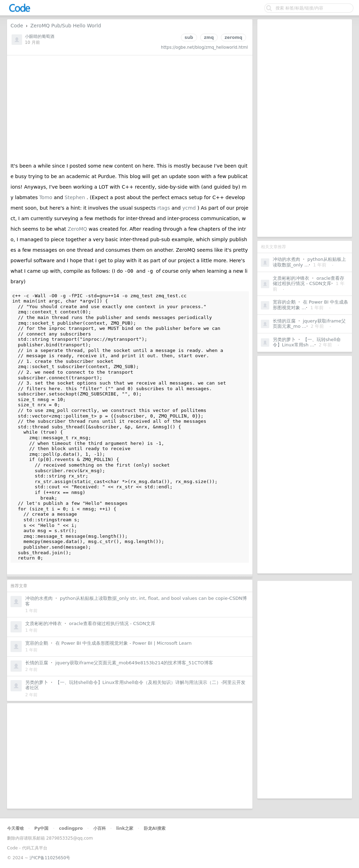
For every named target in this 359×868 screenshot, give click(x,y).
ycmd (190, 208)
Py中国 (42, 828)
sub (189, 38)
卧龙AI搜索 (155, 828)
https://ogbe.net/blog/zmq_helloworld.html (204, 47)
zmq (209, 38)
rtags (164, 208)
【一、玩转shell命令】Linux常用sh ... (307, 342)
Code (17, 26)
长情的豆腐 (284, 321)
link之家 (125, 828)
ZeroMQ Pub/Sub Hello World (66, 26)
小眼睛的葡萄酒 (40, 36)
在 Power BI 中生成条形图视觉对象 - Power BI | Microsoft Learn (124, 643)
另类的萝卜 (284, 340)
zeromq (233, 38)
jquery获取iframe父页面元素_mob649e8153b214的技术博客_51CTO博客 (134, 663)
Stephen (76, 197)
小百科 (100, 828)
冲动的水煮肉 (286, 259)
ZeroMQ (78, 229)
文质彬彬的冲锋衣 (291, 278)
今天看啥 (15, 828)
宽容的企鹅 (284, 302)
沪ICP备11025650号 (50, 858)
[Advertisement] (305, 128)
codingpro (71, 828)
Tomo (46, 197)
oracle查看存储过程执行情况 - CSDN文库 (309, 281)
